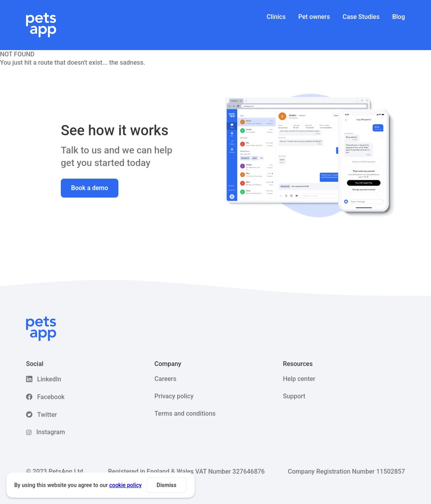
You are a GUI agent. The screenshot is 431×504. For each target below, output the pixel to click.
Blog (399, 17)
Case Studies (361, 17)
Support (294, 396)
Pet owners (314, 17)
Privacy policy (174, 396)
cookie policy (126, 485)
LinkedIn (49, 379)
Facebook (51, 397)
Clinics (276, 17)
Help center (299, 379)
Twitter (47, 415)
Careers (165, 379)
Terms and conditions (185, 413)
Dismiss (167, 485)
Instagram (51, 432)
